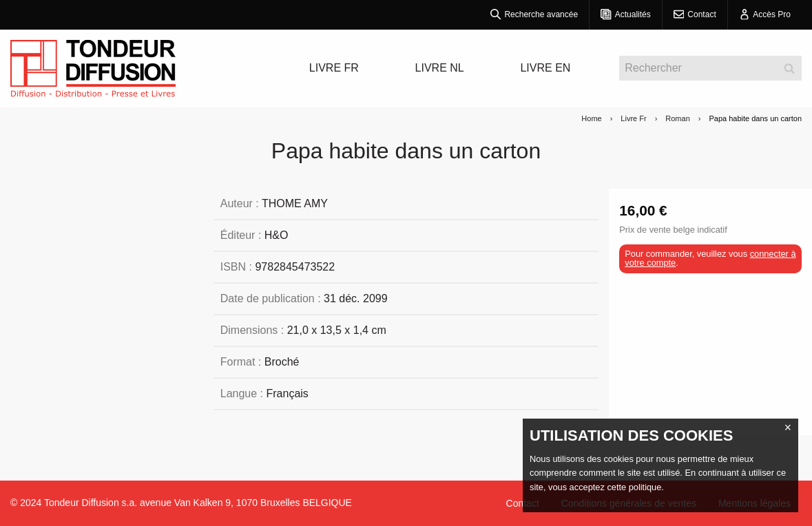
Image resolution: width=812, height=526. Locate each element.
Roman (677, 118)
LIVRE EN (545, 68)
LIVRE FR (334, 68)
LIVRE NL (440, 68)
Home (591, 118)
